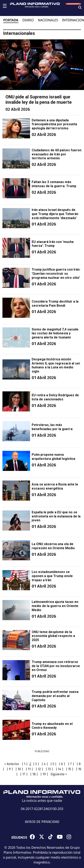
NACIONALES (48, 20)
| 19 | (44, 774)
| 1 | (25, 764)
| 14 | (59, 769)
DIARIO (28, 20)
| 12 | (39, 769)
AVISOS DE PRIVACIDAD (42, 822)
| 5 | (53, 764)
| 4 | (45, 764)
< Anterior (12, 764)
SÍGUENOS (19, 838)
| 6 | (62, 764)
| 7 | (71, 764)
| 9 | (10, 769)
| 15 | (70, 769)
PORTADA (11, 20)
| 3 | (36, 764)
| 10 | (19, 769)
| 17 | (24, 774)
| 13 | (49, 769)
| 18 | (34, 774)
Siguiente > (59, 774)
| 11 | (29, 769)
